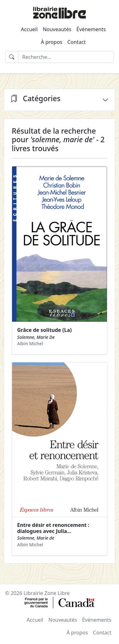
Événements (91, 29)
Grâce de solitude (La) (44, 330)
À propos (52, 42)
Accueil (29, 29)
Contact (76, 42)
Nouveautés (57, 29)
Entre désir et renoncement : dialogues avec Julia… (53, 528)
